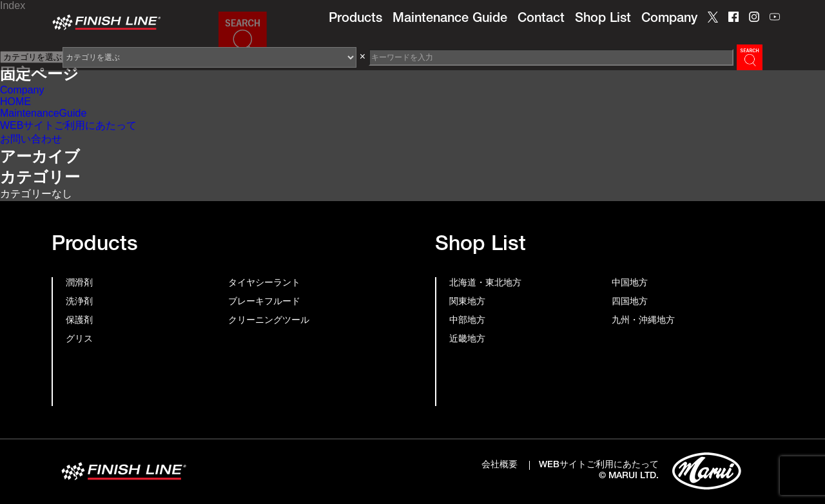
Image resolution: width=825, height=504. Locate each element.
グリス (79, 340)
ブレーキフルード (264, 302)
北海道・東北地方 (485, 284)
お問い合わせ (31, 139)
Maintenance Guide (450, 19)
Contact (541, 19)
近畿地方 (467, 340)
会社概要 (500, 465)
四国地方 (630, 302)
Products (355, 19)
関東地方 (467, 302)
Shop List (603, 19)
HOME (15, 102)
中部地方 (467, 321)
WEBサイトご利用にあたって (68, 125)
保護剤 (79, 321)
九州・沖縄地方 (643, 321)
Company (669, 19)
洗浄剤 (79, 302)
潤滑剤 (79, 284)
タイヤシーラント (264, 284)
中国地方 (630, 284)
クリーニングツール (269, 321)
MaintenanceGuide (43, 113)
